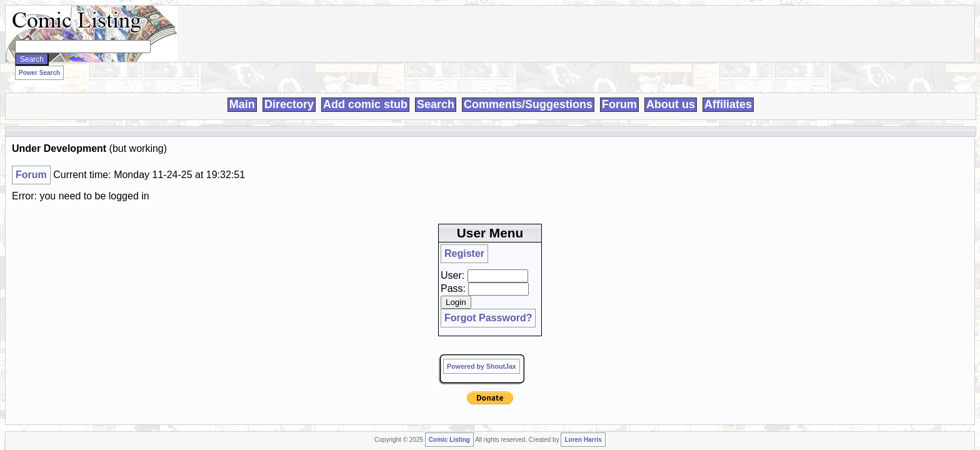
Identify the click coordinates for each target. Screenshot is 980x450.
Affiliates (728, 90)
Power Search (208, 69)
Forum (619, 90)
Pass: (711, 172)
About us (671, 90)
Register (716, 148)
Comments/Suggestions (528, 90)
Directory (289, 90)
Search (436, 90)
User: (710, 159)
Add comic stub (365, 90)
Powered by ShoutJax (739, 224)
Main (242, 90)
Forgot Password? (732, 195)
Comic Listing (265, 278)
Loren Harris (391, 278)
